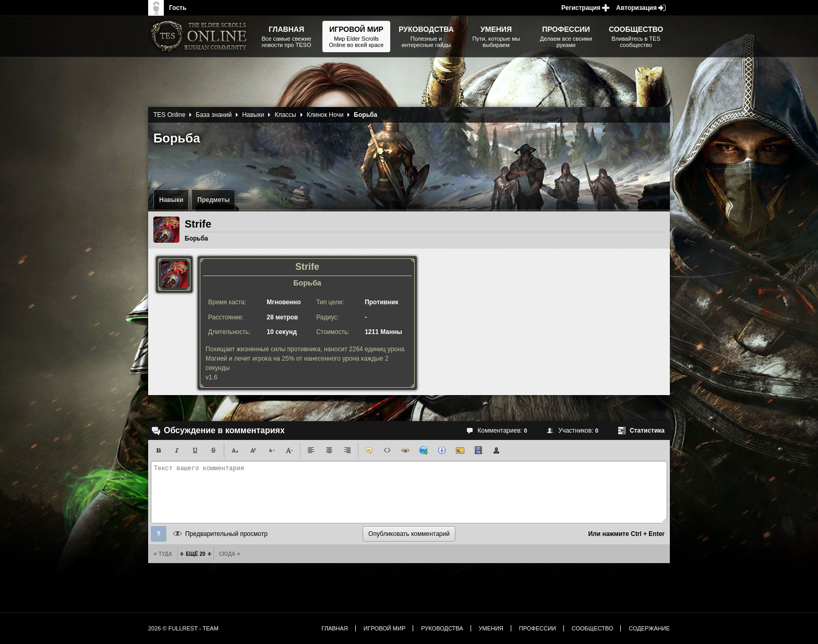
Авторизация (636, 8)
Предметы (213, 200)
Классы (285, 115)
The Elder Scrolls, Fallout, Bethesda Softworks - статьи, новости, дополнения (200, 37)
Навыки (171, 200)
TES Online (169, 115)
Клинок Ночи (325, 115)
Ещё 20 (195, 554)
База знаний (214, 115)
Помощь (159, 534)
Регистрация (581, 8)
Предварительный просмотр (226, 534)
